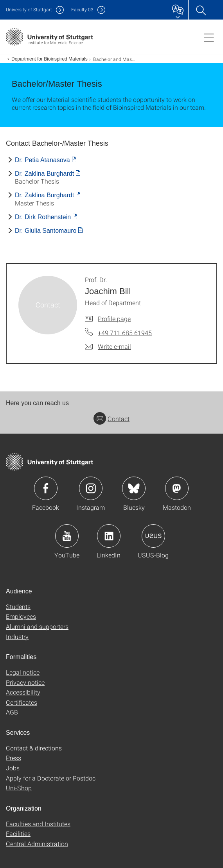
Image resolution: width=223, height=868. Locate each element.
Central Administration (37, 844)
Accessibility (23, 692)
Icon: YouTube (67, 536)
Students (18, 606)
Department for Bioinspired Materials (49, 59)
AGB (12, 712)
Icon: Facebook (46, 488)
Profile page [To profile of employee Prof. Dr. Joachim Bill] (114, 319)
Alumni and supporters (37, 626)
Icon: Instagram (91, 488)
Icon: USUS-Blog (153, 536)
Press (13, 758)
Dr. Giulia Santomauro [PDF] (46, 231)
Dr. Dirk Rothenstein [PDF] (43, 217)
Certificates (22, 702)
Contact (111, 419)
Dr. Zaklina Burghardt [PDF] (44, 174)
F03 (82, 10)
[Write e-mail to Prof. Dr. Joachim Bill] (108, 346)
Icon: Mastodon (177, 488)
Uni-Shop (19, 788)
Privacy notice (25, 682)
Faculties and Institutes (38, 824)
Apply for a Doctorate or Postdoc (51, 778)
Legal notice (23, 672)
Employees (21, 616)
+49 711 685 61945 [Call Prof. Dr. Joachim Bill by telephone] (125, 333)
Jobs (13, 768)
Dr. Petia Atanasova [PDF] (42, 160)
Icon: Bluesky (134, 488)
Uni (29, 10)
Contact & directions (34, 748)
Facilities (18, 833)
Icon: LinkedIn (109, 536)
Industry (17, 637)
